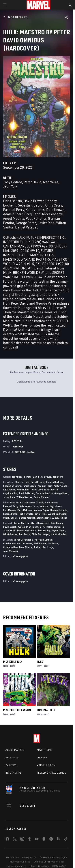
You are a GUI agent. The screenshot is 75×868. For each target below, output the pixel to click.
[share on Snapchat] (44, 840)
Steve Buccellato (40, 523)
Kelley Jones (35, 210)
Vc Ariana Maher (11, 543)
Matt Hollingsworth (53, 527)
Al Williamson (60, 518)
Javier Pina (46, 223)
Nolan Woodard (59, 534)
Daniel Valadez (27, 227)
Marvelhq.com (46, 765)
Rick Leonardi (52, 214)
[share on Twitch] (59, 840)
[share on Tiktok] (66, 840)
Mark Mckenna (25, 510)
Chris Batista (13, 201)
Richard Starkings (44, 547)
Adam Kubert (13, 214)
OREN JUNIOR (10, 518)
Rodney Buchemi (55, 482)
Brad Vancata (44, 518)
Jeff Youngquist (20, 556)
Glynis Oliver (58, 530)
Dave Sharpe (26, 547)
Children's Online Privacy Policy (49, 862)
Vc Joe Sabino (10, 547)
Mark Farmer (51, 502)
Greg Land (32, 214)
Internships (14, 773)
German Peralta (44, 493)
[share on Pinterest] (51, 840)
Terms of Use (12, 857)
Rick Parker (40, 543)
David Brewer (34, 201)
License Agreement (16, 866)
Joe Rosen (53, 543)
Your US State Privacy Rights (53, 857)
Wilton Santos (24, 497)
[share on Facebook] (7, 840)
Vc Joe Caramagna (23, 540)
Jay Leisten (56, 506)
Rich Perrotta (26, 514)
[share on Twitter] (15, 840)
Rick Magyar (9, 510)
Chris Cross (54, 205)
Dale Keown (55, 210)
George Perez (26, 223)
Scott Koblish (41, 506)
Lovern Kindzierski (27, 530)
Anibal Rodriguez (57, 514)
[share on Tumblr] (29, 840)
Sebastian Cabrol (31, 205)
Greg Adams (16, 502)
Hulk (40, 662)
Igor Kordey (44, 530)
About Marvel (15, 750)
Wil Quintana (10, 534)
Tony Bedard (13, 182)
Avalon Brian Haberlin (29, 527)
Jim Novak (27, 543)
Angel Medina (14, 218)
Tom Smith (24, 534)
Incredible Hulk (13, 662)
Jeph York (10, 186)
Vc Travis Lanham (43, 540)
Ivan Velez (51, 182)
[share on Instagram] (22, 840)
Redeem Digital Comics (51, 773)
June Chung (57, 523)
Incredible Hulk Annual (17, 710)
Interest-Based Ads (39, 866)
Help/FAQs (12, 758)
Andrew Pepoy (41, 510)
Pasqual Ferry (14, 210)
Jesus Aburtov (21, 523)
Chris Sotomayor (40, 534)
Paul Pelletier (36, 218)
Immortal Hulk (46, 710)
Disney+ (42, 758)
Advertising (45, 750)
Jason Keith (9, 530)
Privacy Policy (29, 857)
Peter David (33, 182)
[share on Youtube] (37, 840)
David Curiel (10, 527)
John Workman (11, 551)
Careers (11, 765)
